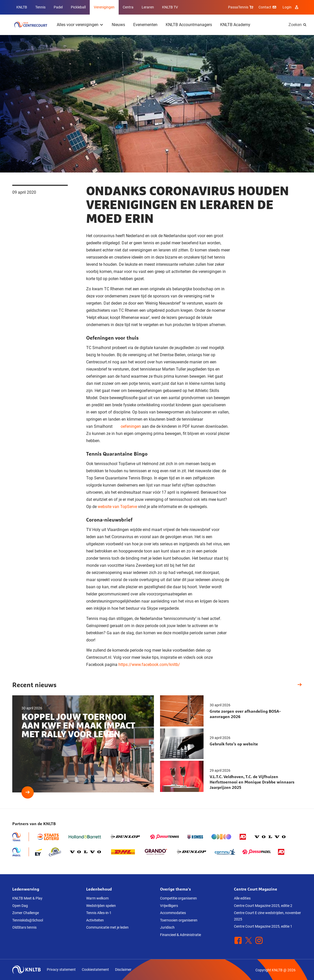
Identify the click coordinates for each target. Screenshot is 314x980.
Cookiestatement (95, 970)
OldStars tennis (24, 927)
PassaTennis (241, 7)
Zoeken (295, 25)
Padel (58, 7)
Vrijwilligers (169, 906)
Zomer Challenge (26, 913)
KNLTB (22, 7)
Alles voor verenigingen (78, 25)
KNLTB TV (170, 7)
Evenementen (145, 25)
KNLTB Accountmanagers (189, 25)
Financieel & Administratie (181, 935)
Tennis (40, 7)
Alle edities (242, 898)
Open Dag (20, 906)
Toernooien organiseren (179, 920)
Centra (128, 7)
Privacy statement (61, 970)
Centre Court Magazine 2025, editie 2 (263, 906)
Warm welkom (97, 898)
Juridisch (167, 927)
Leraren (148, 7)
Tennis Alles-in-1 (99, 913)
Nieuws (118, 25)
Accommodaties (173, 913)
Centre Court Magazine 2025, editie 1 (263, 926)
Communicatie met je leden (107, 927)
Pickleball (78, 7)
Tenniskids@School (28, 920)
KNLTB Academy (235, 25)
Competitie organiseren (178, 898)
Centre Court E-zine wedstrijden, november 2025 (267, 916)
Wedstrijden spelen (101, 906)
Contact (268, 7)
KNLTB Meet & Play (27, 898)
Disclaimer (123, 970)
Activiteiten (95, 920)
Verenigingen (104, 7)
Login (291, 7)
